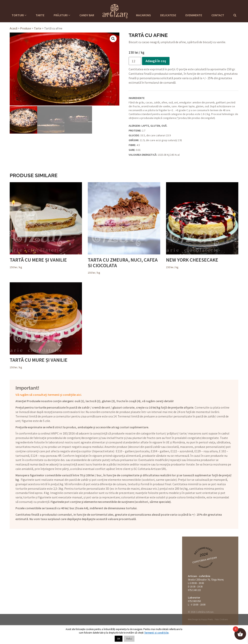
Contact (218, 15)
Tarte (40, 15)
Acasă (13, 28)
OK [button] (119, 639)
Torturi (19, 15)
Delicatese (168, 15)
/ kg (46, 226)
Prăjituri (62, 15)
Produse (26, 28)
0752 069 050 (194, 601)
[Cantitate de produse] (135, 61)
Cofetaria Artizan (115, 11)
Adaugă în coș (156, 61)
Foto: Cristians (221, 619)
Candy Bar (87, 15)
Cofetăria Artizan (205, 560)
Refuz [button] (129, 639)
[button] (113, 39)
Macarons (143, 15)
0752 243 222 (194, 590)
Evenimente (194, 15)
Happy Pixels (207, 619)
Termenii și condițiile (156, 633)
